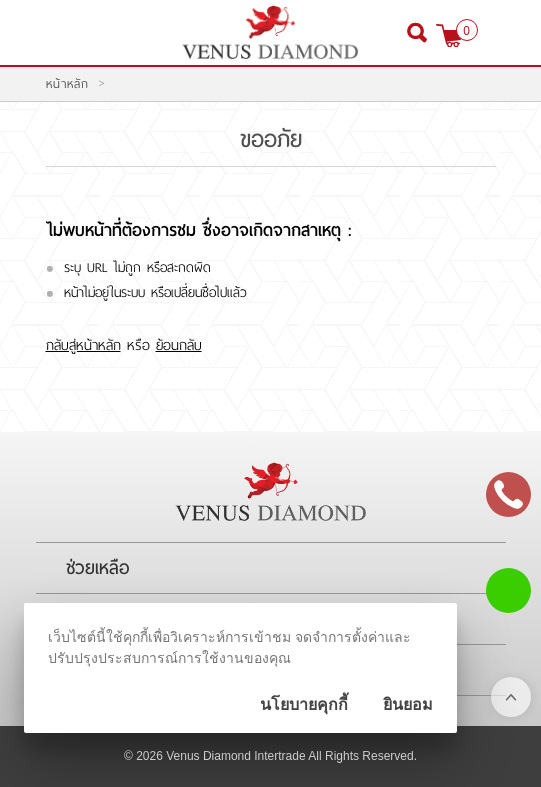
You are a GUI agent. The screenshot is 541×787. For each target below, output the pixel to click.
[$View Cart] (449, 35)
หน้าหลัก (67, 84)
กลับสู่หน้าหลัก (83, 345)
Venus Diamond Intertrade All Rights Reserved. (291, 756)
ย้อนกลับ (179, 345)
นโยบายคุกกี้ (304, 704)
